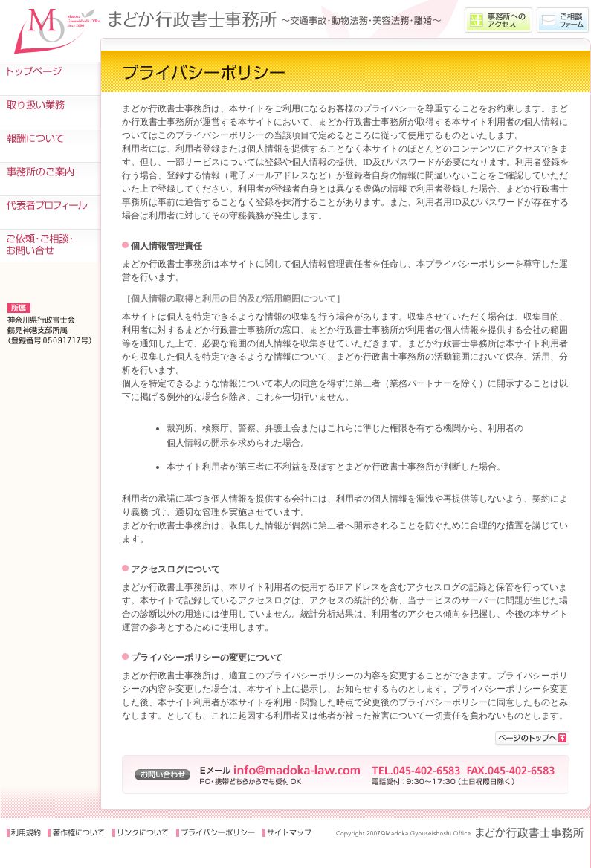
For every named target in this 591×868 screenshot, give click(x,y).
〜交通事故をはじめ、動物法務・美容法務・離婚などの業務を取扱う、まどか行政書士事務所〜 (281, 19)
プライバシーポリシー (216, 833)
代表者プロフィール (50, 212)
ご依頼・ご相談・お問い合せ (50, 246)
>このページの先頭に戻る (532, 739)
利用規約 (24, 833)
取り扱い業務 (50, 112)
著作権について (76, 833)
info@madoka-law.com (297, 770)
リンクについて (140, 833)
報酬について (50, 145)
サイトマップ (288, 833)
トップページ (50, 78)
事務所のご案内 (50, 179)
